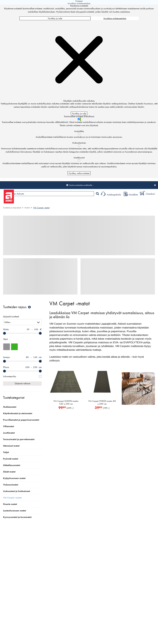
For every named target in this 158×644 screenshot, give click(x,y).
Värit (5, 339)
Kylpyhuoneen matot (14, 478)
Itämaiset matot (11, 446)
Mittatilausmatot (12, 465)
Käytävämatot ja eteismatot (18, 413)
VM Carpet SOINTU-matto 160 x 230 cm (66, 402)
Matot (27, 208)
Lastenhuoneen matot (15, 511)
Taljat (6, 452)
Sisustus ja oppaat (86, 202)
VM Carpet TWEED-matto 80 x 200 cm (102, 402)
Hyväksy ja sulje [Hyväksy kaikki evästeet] (55, 18)
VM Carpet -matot (41, 208)
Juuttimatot (9, 433)
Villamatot (8, 426)
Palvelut (68, 202)
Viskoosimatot (11, 485)
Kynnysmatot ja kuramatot (17, 517)
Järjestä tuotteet (11, 317)
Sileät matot (9, 472)
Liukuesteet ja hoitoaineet (17, 491)
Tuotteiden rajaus (17, 307)
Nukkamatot (10, 407)
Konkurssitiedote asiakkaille (81, 185)
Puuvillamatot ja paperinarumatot (21, 420)
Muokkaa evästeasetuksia (115, 18)
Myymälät (52, 202)
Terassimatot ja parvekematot (19, 439)
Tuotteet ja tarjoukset (29, 202)
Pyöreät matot (11, 459)
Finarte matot (10, 504)
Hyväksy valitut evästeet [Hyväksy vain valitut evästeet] (79, 173)
